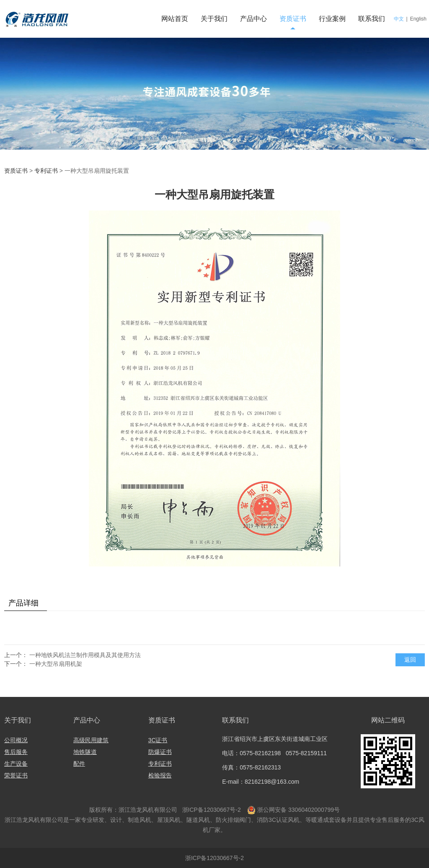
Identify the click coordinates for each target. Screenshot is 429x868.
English (418, 19)
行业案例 (332, 19)
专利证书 (47, 171)
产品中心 (253, 19)
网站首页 (175, 19)
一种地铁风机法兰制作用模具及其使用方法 (85, 655)
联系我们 (372, 19)
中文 (399, 19)
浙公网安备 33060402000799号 (298, 810)
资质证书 (293, 19)
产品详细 (23, 603)
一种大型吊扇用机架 (56, 664)
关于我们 (214, 19)
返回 (410, 660)
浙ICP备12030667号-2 (211, 810)
